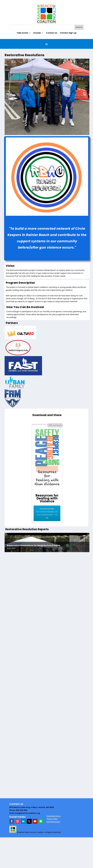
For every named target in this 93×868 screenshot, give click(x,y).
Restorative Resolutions (20, 659)
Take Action (22, 33)
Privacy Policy (52, 849)
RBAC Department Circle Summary (26, 740)
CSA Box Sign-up (68, 33)
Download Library (54, 847)
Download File (47, 513)
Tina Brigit (13, 638)
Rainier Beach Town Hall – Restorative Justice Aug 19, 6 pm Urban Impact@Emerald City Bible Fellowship (42, 800)
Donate (37, 33)
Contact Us (52, 33)
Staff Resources (53, 852)
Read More (13, 647)
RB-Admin (13, 662)
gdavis (12, 771)
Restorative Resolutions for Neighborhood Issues (34, 576)
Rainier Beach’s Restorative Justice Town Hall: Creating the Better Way (46, 768)
